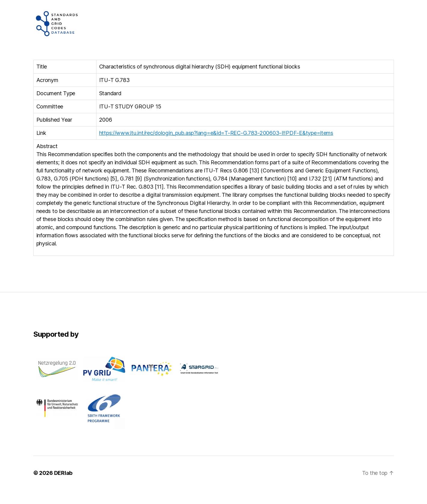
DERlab (63, 487)
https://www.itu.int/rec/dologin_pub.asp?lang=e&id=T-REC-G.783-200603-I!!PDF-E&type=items (216, 147)
